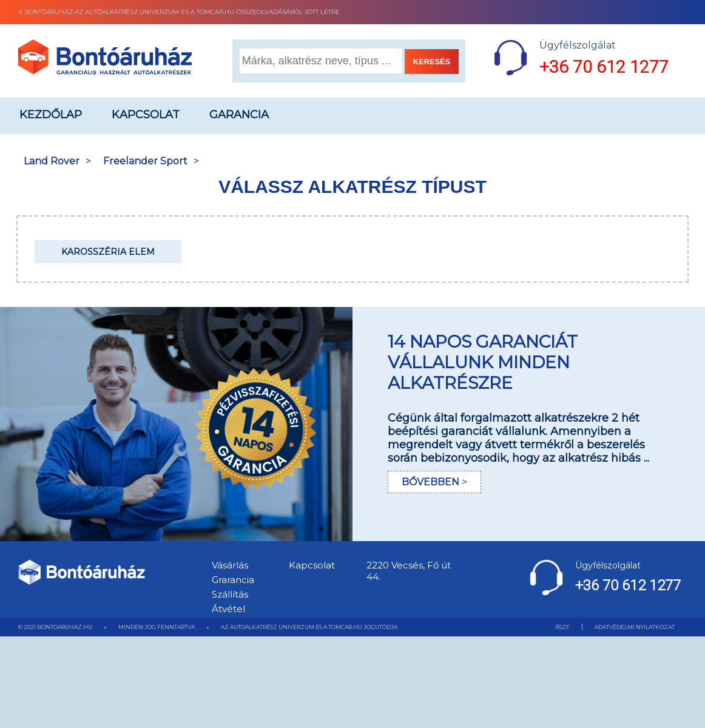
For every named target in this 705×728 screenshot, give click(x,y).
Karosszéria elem (108, 252)
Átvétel (228, 609)
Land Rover (52, 161)
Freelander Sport (145, 161)
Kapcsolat (146, 115)
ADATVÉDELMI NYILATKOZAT (635, 627)
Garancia (239, 115)
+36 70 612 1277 (604, 67)
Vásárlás (230, 565)
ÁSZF (562, 627)
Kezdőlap (51, 115)
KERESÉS (432, 62)
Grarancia (233, 580)
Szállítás (230, 594)
